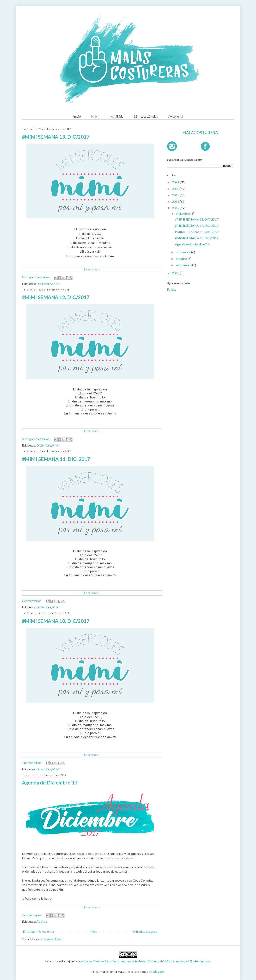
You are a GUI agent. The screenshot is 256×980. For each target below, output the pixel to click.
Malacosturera (200, 132)
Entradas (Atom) (52, 939)
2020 (176, 189)
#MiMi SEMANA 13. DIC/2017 (56, 137)
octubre (182, 259)
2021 (176, 182)
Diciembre (44, 284)
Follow (172, 289)
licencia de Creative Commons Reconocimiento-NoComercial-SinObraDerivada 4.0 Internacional (144, 961)
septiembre (184, 265)
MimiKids (116, 116)
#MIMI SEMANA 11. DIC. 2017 (56, 459)
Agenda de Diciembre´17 (50, 783)
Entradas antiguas (145, 931)
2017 (176, 208)
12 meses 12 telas (146, 116)
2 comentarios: (32, 601)
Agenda (42, 921)
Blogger (158, 971)
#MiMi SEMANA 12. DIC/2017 (56, 297)
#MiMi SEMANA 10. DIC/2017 (56, 621)
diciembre (183, 213)
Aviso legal (176, 116)
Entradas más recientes (39, 931)
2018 (176, 201)
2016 (176, 273)
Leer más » (92, 269)
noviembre (183, 252)
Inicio (77, 116)
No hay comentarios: (36, 277)
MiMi (95, 116)
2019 (176, 195)
